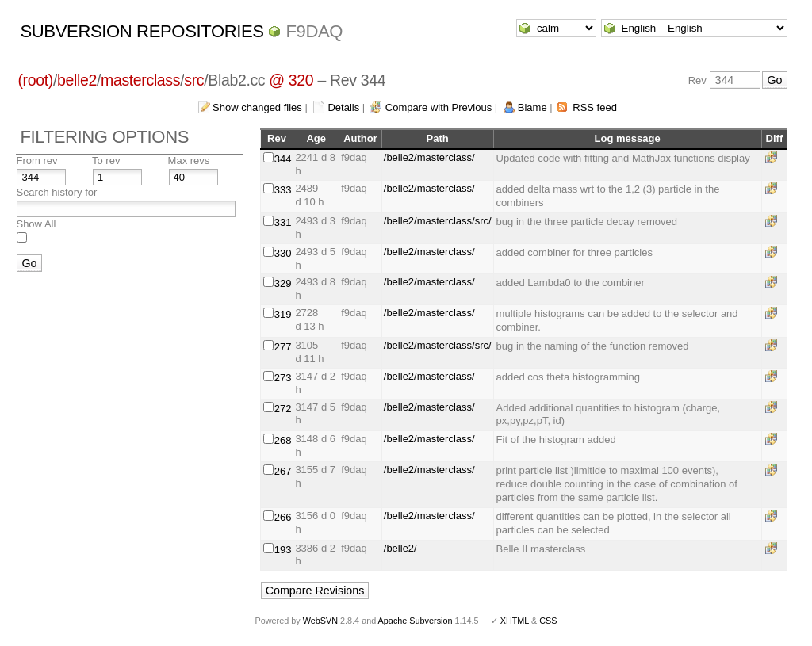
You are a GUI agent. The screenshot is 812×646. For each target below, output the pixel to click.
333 (283, 190)
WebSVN (320, 621)
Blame (532, 107)
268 (283, 440)
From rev (36, 161)
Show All (36, 224)
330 (283, 253)
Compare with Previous (439, 107)
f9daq (314, 31)
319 (283, 314)
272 (283, 409)
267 (283, 471)
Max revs (189, 161)
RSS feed (595, 107)
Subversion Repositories (142, 31)
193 (283, 550)
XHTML (515, 621)
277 (283, 347)
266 (283, 517)
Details (343, 107)
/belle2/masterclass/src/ (438, 221)
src (194, 80)
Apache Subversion (416, 621)
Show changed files (257, 107)
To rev (106, 161)
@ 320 (291, 80)
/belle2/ (400, 548)
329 (283, 283)
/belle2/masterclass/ (429, 157)
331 (283, 222)
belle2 (77, 80)
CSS (548, 621)
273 (283, 378)
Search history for (56, 192)
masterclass (140, 80)
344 (283, 159)
